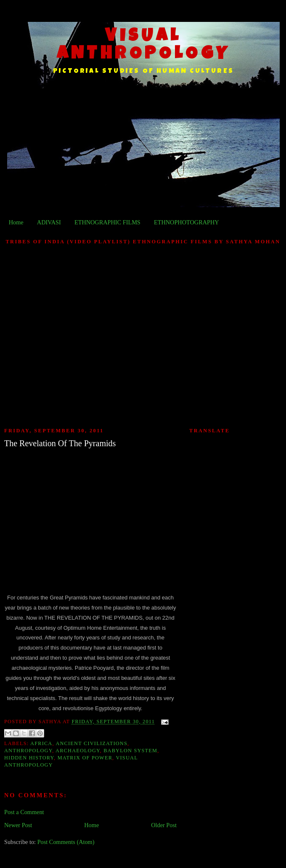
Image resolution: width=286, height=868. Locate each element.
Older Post (164, 825)
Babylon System (130, 751)
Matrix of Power (85, 758)
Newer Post (18, 825)
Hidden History (29, 758)
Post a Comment (24, 812)
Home (16, 222)
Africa (41, 743)
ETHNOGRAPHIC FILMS (107, 222)
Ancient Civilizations (91, 743)
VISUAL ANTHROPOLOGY (144, 46)
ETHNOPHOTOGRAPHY (187, 222)
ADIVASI (49, 222)
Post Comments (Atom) (66, 842)
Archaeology (78, 751)
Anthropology (28, 751)
